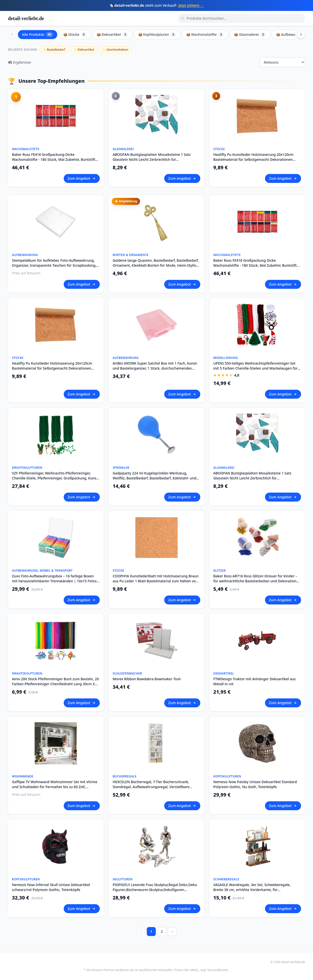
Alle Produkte (38, 35)
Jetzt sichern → (191, 5)
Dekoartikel (84, 50)
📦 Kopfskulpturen (157, 35)
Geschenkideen (115, 50)
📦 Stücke (75, 35)
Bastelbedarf (54, 50)
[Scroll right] (301, 35)
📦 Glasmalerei (250, 35)
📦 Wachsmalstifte (205, 35)
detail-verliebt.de (26, 18)
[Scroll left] (12, 35)
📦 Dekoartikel (112, 35)
